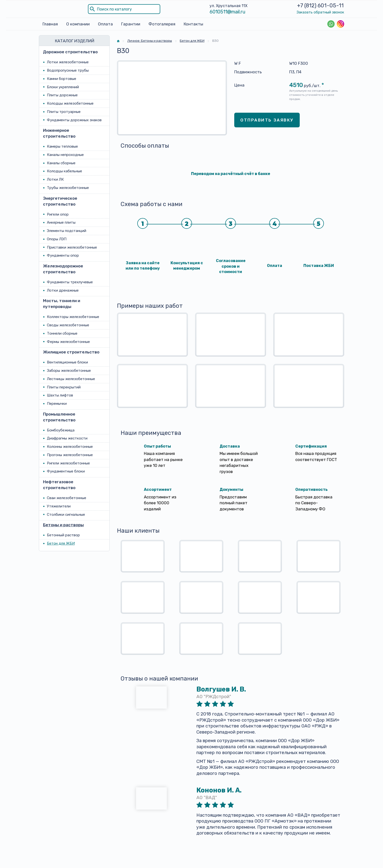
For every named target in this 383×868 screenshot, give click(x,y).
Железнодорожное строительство (63, 269)
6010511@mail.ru (228, 12)
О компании (78, 24)
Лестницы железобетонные (71, 379)
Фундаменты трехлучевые (70, 282)
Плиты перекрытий (64, 387)
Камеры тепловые (62, 146)
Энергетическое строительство (60, 201)
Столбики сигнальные (66, 514)
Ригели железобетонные (68, 463)
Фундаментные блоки (66, 471)
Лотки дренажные (63, 290)
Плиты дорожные (62, 95)
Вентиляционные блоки (67, 362)
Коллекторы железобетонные (73, 317)
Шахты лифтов (60, 395)
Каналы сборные (61, 163)
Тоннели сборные (62, 333)
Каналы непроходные (65, 155)
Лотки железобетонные (68, 62)
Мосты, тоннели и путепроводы (62, 304)
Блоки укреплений (63, 87)
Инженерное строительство (59, 133)
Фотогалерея (162, 24)
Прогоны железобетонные (70, 455)
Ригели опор (58, 214)
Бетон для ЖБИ (61, 543)
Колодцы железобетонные (70, 103)
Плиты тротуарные (64, 111)
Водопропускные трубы (68, 70)
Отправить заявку (267, 120)
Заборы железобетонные (69, 371)
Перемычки (57, 404)
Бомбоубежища (61, 430)
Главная (50, 24)
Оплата (105, 24)
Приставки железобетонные (72, 247)
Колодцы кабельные (64, 171)
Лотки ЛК (55, 179)
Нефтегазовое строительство (59, 485)
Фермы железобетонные (68, 341)
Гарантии (131, 24)
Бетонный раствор (63, 535)
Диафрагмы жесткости (67, 438)
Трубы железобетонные (68, 188)
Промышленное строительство (59, 417)
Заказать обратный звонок (320, 12)
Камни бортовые (62, 78)
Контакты (193, 24)
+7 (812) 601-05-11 (320, 5)
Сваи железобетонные (67, 498)
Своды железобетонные (68, 325)
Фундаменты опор (63, 255)
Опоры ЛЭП (57, 239)
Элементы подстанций (67, 231)
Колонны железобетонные (70, 447)
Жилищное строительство (71, 352)
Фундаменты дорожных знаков (74, 120)
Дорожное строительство (70, 52)
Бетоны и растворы (63, 525)
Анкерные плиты (61, 222)
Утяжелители (59, 506)
